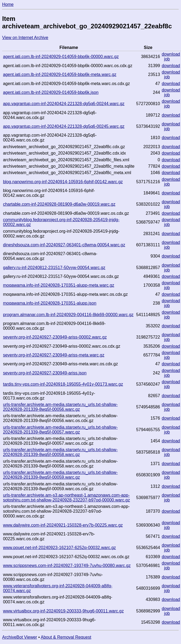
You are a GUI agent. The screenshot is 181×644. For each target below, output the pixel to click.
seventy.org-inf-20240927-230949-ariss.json (45, 373)
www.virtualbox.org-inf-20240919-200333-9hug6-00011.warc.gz (63, 611)
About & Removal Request (66, 637)
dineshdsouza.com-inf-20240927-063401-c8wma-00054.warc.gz (64, 245)
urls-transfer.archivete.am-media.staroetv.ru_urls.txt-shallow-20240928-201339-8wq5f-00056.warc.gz (60, 407)
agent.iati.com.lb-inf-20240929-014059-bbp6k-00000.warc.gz (61, 57)
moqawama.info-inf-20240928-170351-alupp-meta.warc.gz (59, 285)
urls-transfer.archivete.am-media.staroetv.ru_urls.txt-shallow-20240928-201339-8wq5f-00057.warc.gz (60, 430)
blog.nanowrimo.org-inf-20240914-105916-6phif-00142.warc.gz (63, 182)
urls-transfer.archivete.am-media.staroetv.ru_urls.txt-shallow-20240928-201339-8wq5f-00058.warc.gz (60, 452)
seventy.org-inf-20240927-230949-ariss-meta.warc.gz (54, 355)
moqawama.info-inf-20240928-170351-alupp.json (50, 303)
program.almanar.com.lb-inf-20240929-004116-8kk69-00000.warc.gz (68, 315)
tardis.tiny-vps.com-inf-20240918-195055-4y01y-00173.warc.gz (63, 384)
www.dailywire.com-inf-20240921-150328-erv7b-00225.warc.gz (63, 525)
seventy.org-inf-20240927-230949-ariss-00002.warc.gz (55, 337)
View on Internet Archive (25, 38)
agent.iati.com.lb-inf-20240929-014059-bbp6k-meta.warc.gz (60, 74)
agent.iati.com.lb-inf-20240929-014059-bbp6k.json (51, 92)
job (167, 59)
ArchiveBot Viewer (20, 637)
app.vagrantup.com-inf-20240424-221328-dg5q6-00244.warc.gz (64, 104)
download (171, 54)
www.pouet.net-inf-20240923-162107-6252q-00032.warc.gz (59, 548)
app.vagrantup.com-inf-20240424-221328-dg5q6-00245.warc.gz (64, 126)
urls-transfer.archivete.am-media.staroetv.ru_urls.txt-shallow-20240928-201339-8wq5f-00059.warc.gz (60, 475)
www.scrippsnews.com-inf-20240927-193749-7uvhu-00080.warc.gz (67, 566)
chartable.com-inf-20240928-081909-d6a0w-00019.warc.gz (59, 204)
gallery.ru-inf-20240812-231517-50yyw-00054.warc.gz (54, 268)
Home (8, 4)
